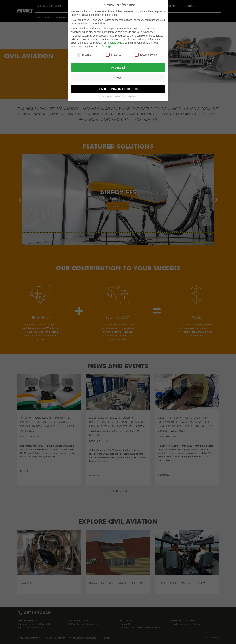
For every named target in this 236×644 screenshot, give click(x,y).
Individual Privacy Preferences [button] (118, 89)
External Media (146, 55)
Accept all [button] (118, 67)
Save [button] (118, 78)
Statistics (114, 55)
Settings (107, 46)
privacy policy (116, 43)
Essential (84, 55)
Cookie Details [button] (106, 97)
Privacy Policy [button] (120, 97)
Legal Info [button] (132, 97)
